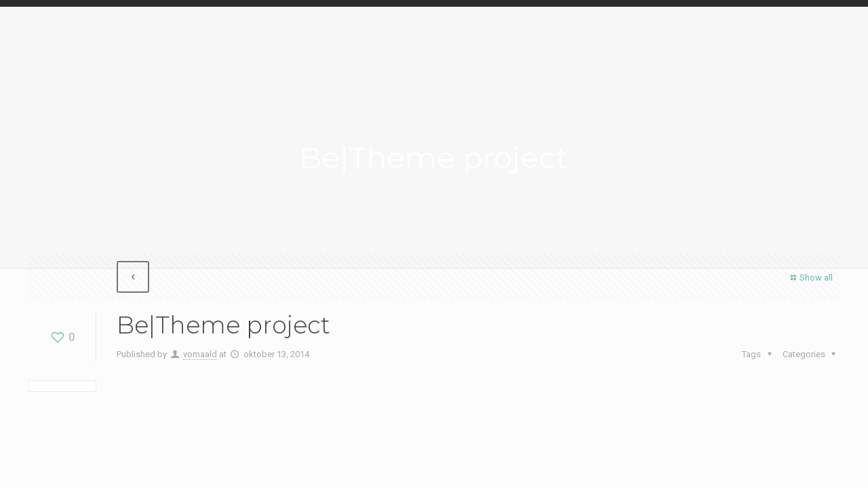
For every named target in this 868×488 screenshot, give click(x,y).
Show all (810, 278)
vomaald (200, 354)
